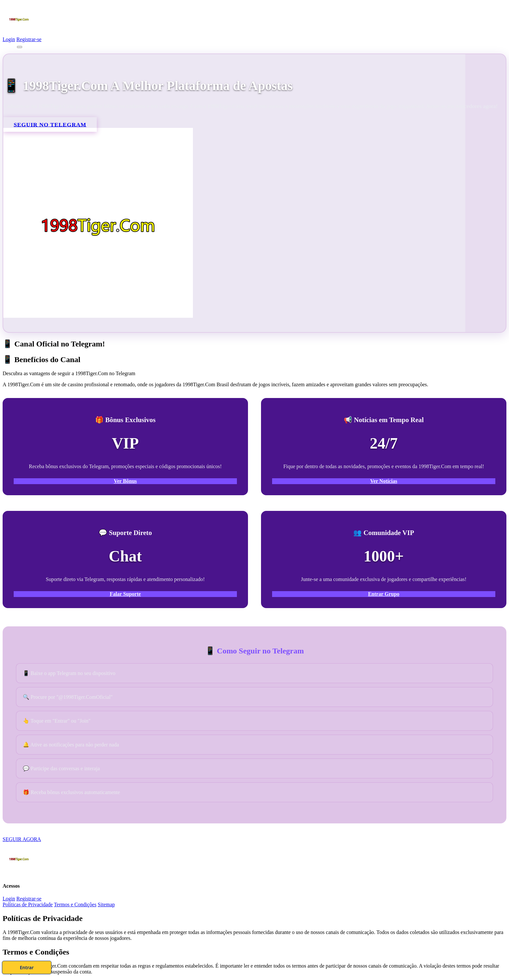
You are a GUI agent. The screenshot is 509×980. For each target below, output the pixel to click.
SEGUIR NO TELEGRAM (50, 124)
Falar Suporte (125, 594)
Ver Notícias (384, 481)
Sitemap (106, 904)
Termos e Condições (75, 904)
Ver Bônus (125, 481)
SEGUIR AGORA (22, 839)
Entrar (281, 965)
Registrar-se (29, 39)
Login (9, 39)
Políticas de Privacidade (28, 904)
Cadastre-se (228, 965)
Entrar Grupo (384, 594)
